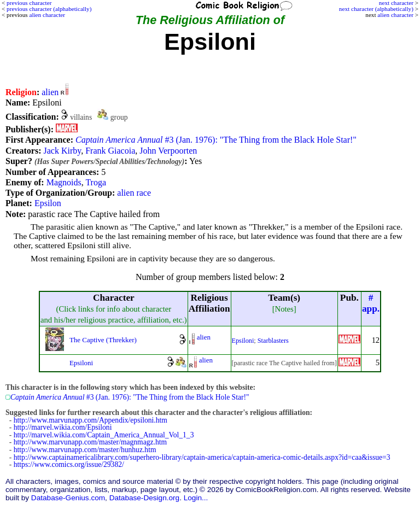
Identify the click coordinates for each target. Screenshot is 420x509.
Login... (196, 498)
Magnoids (64, 182)
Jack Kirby (62, 151)
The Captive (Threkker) (103, 340)
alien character (395, 15)
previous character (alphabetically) (49, 9)
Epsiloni (243, 341)
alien (50, 92)
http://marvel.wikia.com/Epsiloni (63, 427)
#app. (371, 303)
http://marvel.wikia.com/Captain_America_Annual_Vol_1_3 (104, 435)
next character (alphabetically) (376, 9)
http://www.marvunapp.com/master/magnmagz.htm (90, 442)
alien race (134, 193)
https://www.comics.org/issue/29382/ (69, 464)
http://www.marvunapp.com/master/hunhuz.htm (85, 450)
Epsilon (48, 203)
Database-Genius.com (68, 498)
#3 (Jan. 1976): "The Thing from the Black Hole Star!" (216, 140)
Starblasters (273, 341)
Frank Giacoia (110, 151)
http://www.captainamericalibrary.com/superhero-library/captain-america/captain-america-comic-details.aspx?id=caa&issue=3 (202, 457)
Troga (96, 182)
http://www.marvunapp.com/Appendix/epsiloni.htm (91, 420)
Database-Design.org (144, 498)
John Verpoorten (168, 151)
